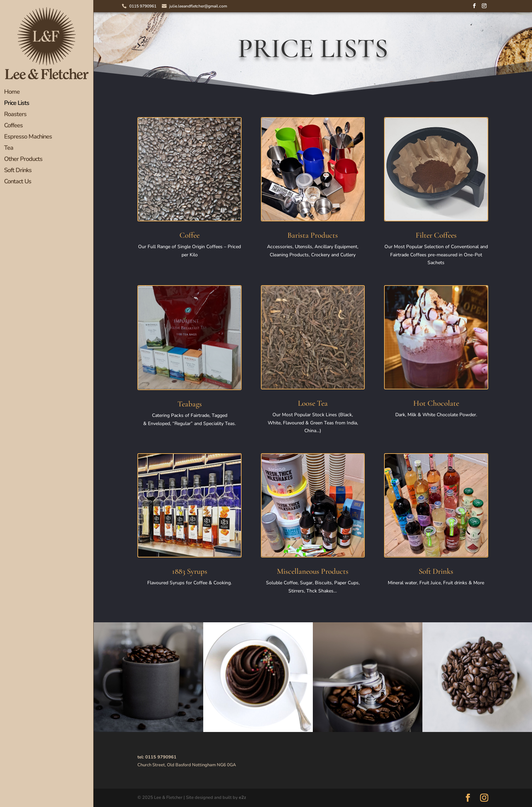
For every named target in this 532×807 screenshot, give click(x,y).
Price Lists (17, 104)
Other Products (23, 160)
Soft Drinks (18, 171)
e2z (242, 797)
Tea (9, 149)
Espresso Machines (28, 137)
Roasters (15, 115)
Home (12, 93)
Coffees (13, 126)
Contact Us (18, 182)
